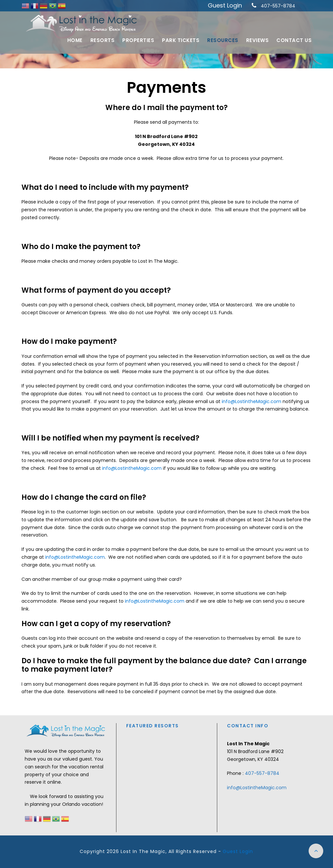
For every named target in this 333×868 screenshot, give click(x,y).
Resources (223, 40)
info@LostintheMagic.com (252, 401)
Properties (138, 40)
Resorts (103, 40)
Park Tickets (181, 40)
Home (75, 40)
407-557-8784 (278, 6)
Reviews (258, 40)
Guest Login (225, 5)
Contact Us (294, 40)
